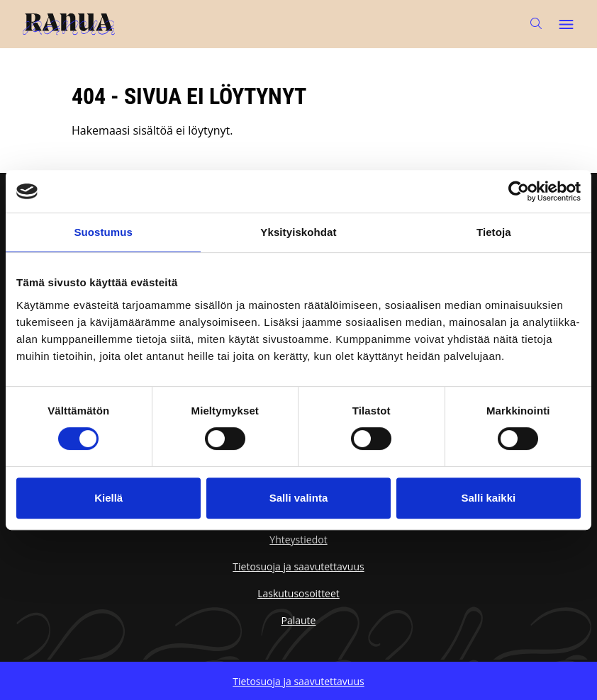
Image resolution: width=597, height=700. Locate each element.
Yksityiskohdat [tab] (298, 232)
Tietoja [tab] (494, 232)
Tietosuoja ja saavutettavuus (298, 566)
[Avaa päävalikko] (566, 24)
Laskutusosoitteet (298, 593)
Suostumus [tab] (103, 232)
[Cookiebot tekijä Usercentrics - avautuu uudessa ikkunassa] (519, 191)
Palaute (299, 620)
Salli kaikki (488, 498)
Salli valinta (299, 498)
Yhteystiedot (298, 540)
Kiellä (108, 498)
